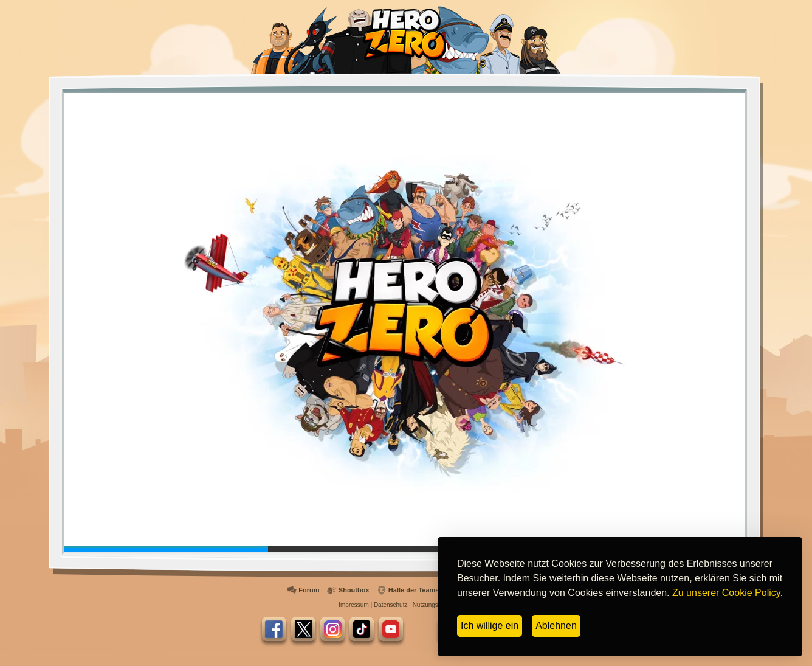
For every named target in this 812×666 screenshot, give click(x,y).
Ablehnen (556, 626)
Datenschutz (391, 605)
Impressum (353, 605)
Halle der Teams (414, 590)
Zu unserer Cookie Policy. (728, 593)
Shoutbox (354, 590)
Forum (309, 590)
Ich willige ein (490, 626)
